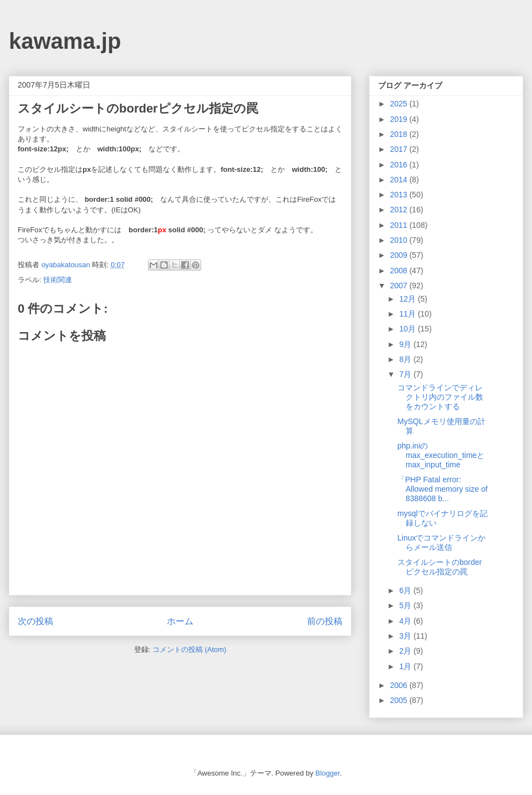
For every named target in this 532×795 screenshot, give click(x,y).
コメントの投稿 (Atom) (190, 649)
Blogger (328, 773)
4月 (406, 621)
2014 (400, 180)
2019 (400, 119)
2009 (400, 255)
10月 (408, 329)
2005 (400, 700)
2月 (406, 651)
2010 (400, 240)
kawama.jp (65, 41)
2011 (400, 225)
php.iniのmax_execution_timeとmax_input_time (441, 455)
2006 (400, 685)
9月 (406, 344)
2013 (400, 195)
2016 (400, 165)
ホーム (180, 621)
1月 (406, 666)
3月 (406, 636)
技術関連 (58, 280)
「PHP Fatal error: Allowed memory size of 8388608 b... (443, 489)
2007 (400, 286)
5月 (406, 605)
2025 (400, 104)
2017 (400, 149)
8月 (406, 359)
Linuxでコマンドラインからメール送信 (441, 542)
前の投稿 (325, 621)
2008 (400, 271)
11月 (408, 314)
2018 (400, 134)
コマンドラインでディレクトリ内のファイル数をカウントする (440, 397)
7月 (406, 374)
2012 (400, 210)
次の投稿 (35, 621)
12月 (408, 299)
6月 (406, 590)
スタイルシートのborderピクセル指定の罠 (439, 567)
